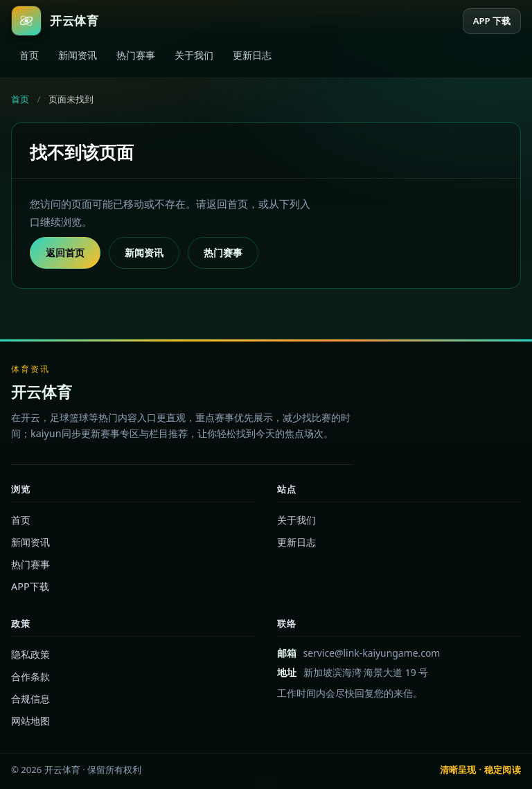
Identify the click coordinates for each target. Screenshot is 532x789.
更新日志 (252, 55)
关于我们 (194, 55)
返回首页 (65, 252)
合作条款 (30, 676)
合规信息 (30, 699)
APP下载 (30, 586)
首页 (29, 55)
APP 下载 (492, 21)
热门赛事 (136, 55)
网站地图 (30, 721)
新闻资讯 (78, 55)
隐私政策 (30, 654)
